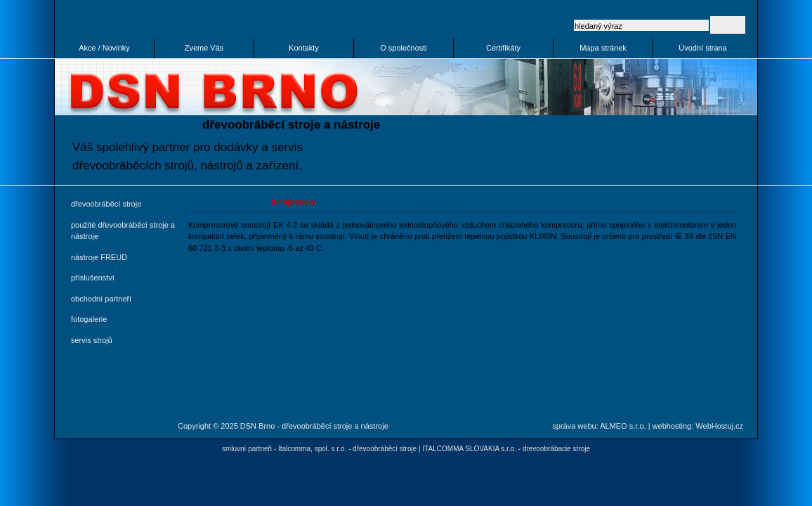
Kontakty (304, 48)
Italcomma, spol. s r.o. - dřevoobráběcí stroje (347, 449)
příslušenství (93, 278)
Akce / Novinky (104, 48)
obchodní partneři (101, 299)
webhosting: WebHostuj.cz (698, 426)
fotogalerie (89, 319)
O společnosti (404, 48)
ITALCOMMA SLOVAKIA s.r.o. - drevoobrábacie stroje (506, 449)
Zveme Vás (204, 48)
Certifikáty (503, 48)
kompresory (294, 202)
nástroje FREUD (99, 257)
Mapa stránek (603, 48)
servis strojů (92, 340)
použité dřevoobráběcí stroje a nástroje (123, 231)
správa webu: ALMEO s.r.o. (599, 426)
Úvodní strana (702, 48)
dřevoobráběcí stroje (106, 204)
